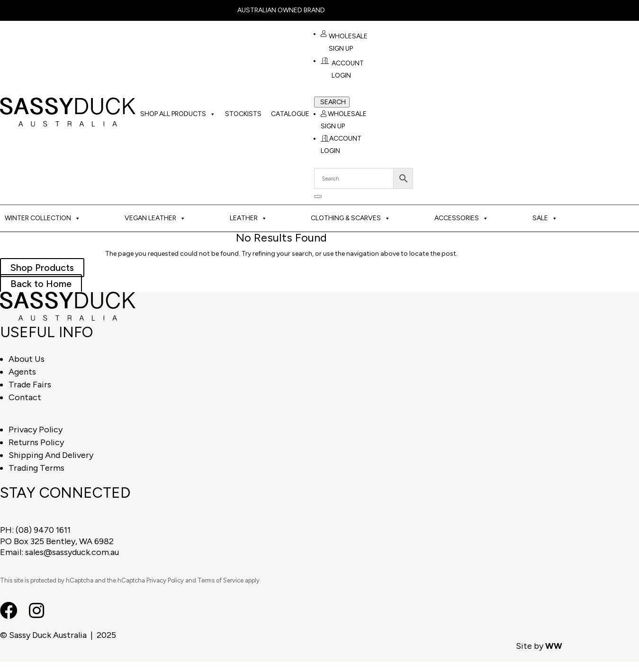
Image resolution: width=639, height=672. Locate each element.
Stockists (243, 114)
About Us (27, 359)
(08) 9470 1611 (43, 530)
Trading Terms (36, 468)
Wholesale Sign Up (344, 43)
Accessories (461, 218)
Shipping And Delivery (51, 455)
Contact (25, 397)
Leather (248, 218)
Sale (545, 218)
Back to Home (41, 284)
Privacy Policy (36, 430)
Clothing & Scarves (351, 218)
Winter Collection (43, 218)
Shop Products (42, 268)
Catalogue (290, 114)
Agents (22, 372)
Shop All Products (178, 114)
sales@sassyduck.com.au (72, 552)
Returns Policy (36, 442)
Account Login (342, 70)
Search (333, 102)
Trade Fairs (30, 385)
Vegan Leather (155, 218)
